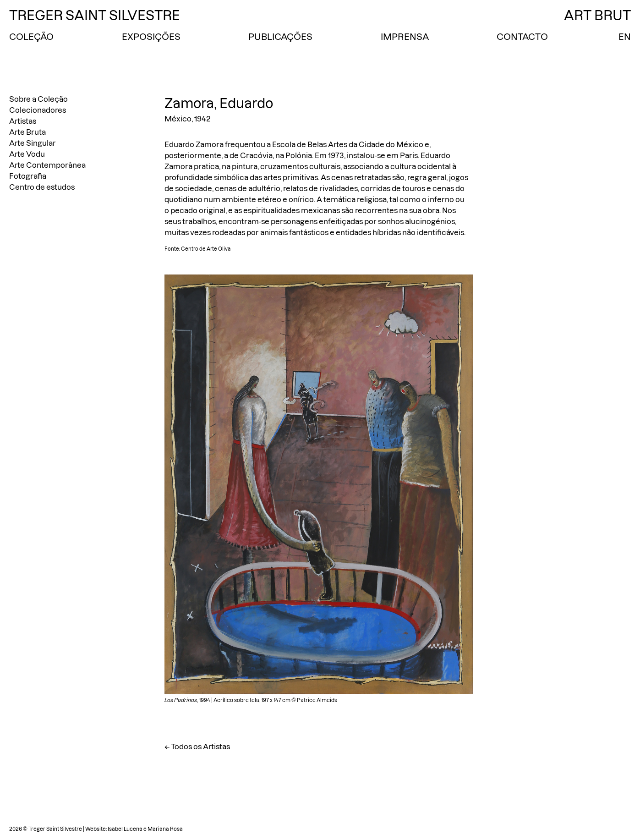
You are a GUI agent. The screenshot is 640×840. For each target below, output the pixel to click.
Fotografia (28, 176)
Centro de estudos (42, 187)
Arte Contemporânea (47, 165)
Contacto (522, 37)
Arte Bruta (27, 132)
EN (625, 37)
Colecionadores (38, 110)
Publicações (280, 37)
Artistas (23, 121)
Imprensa (405, 37)
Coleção (31, 37)
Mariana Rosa (165, 829)
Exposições (151, 37)
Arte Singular (33, 143)
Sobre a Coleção (38, 99)
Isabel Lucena (125, 829)
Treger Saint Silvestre (95, 15)
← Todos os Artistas (197, 747)
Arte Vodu (27, 154)
